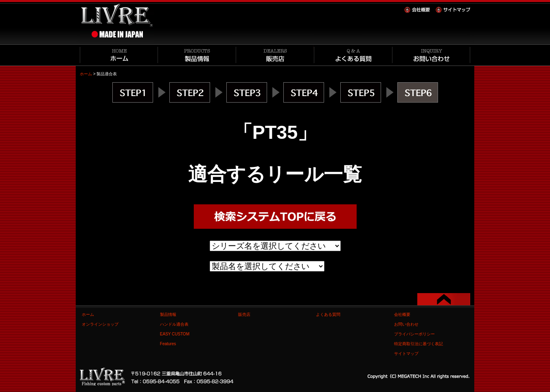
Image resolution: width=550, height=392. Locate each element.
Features (168, 344)
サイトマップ (406, 354)
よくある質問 (328, 314)
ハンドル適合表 (174, 324)
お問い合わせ (406, 324)
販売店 (244, 314)
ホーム (86, 74)
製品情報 (168, 314)
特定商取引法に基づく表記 (419, 344)
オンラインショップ (100, 324)
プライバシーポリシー (414, 334)
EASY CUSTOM (175, 334)
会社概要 (402, 314)
